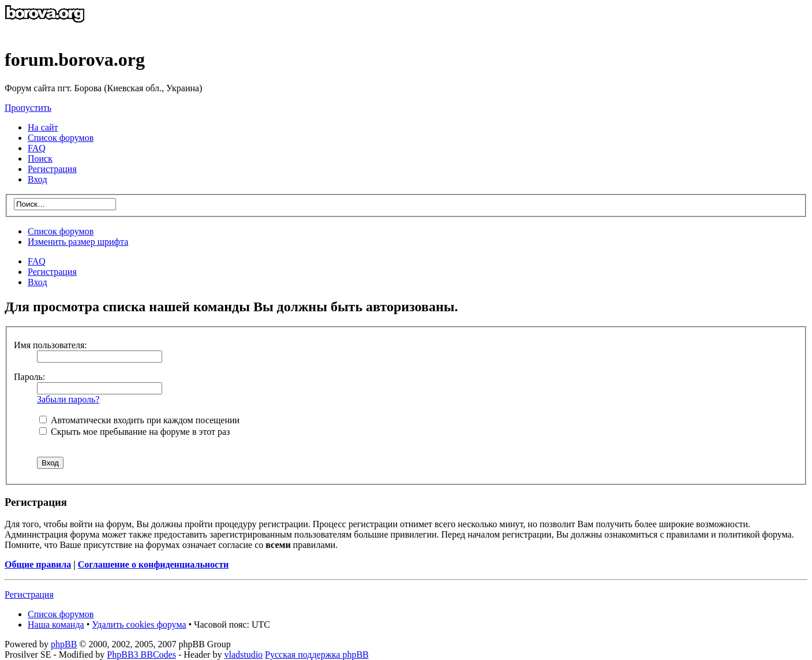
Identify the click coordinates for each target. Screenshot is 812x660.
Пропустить (28, 108)
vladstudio (243, 655)
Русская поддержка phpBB (317, 655)
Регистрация (52, 169)
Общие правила (38, 564)
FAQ (37, 261)
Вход (38, 282)
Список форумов (61, 231)
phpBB (64, 644)
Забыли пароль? (68, 399)
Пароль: (29, 377)
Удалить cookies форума (139, 624)
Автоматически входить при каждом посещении (139, 420)
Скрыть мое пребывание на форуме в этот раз (134, 432)
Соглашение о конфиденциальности (153, 564)
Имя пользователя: (50, 345)
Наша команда (56, 624)
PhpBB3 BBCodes (141, 655)
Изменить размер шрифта (78, 242)
